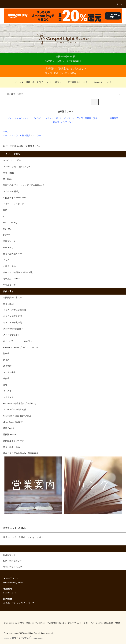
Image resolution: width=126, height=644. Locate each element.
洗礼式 (6, 360)
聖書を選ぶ (8, 304)
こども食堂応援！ (11, 335)
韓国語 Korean (10, 435)
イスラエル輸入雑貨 (21, 136)
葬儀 (5, 385)
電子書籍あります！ (76, 82)
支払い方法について (12, 623)
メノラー (37, 136)
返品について (44, 623)
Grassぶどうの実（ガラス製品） (18, 416)
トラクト (49, 118)
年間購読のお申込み (13, 298)
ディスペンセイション (18, 118)
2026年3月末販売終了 (13, 329)
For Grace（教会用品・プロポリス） (20, 404)
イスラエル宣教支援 (13, 316)
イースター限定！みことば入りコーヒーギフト (38, 82)
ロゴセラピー (37, 118)
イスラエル (69, 118)
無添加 (56, 122)
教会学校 (7, 366)
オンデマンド (67, 122)
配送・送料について (29, 623)
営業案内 (63, 68)
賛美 (95, 118)
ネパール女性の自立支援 (15, 410)
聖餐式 (6, 354)
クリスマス (8, 397)
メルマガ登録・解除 (100, 623)
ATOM (117, 623)
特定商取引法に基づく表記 (61, 623)
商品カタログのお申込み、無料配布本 (21, 453)
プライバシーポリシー (82, 623)
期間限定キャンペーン (14, 441)
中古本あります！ (101, 82)
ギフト (59, 118)
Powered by (24, 638)
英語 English (9, 428)
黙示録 (88, 118)
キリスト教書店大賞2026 (15, 310)
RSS (111, 623)
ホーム (6, 132)
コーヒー (104, 118)
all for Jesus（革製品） (14, 422)
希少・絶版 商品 (11, 447)
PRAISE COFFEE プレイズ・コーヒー (21, 348)
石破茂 (80, 118)
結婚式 (6, 379)
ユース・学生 (9, 372)
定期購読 (114, 118)
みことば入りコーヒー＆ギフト (18, 341)
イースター (8, 391)
